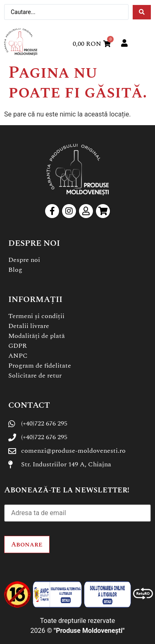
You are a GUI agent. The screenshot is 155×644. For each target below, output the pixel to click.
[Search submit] (142, 12)
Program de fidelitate (40, 366)
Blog (15, 270)
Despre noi (24, 260)
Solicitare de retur (35, 375)
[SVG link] (21, 42)
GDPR (18, 346)
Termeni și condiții (36, 316)
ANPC (18, 356)
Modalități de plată (37, 336)
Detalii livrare (29, 326)
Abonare (27, 544)
